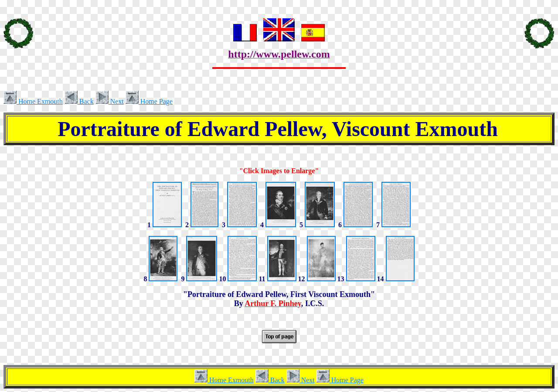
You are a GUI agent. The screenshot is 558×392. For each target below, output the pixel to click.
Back (79, 101)
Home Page (149, 101)
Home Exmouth (33, 101)
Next (110, 101)
